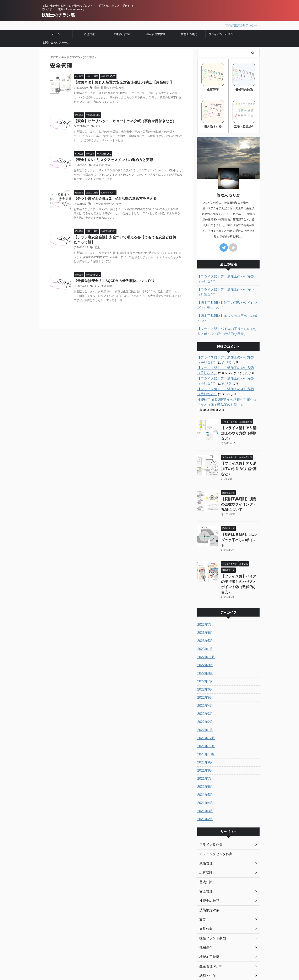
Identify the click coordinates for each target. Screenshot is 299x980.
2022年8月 (204, 630)
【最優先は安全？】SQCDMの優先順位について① (112, 283)
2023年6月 (204, 589)
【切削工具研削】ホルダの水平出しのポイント (228, 314)
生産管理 (106, 288)
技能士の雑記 (189, 34)
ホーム (56, 34)
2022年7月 (204, 638)
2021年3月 (204, 767)
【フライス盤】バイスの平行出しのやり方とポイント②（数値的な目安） (228, 325)
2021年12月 (205, 694)
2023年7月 (204, 581)
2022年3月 (204, 670)
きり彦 (212, 356)
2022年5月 (204, 654)
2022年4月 (204, 662)
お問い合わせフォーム (56, 42)
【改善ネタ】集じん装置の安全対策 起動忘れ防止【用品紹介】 (121, 82)
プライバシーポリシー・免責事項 (129, 954)
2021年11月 (205, 703)
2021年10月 (205, 711)
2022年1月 (204, 686)
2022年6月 (204, 646)
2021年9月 (204, 719)
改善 (119, 87)
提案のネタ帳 (108, 87)
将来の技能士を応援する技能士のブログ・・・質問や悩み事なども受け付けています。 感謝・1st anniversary (70, 957)
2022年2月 (204, 678)
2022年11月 (205, 613)
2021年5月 (204, 751)
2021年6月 (204, 743)
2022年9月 (204, 622)
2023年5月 (204, 597)
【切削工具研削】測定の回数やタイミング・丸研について (228, 304)
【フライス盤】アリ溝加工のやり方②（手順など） (228, 277)
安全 (97, 87)
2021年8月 (204, 727)
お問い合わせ (115, 960)
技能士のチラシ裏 (58, 15)
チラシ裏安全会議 (103, 205)
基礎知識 (89, 34)
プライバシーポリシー (222, 34)
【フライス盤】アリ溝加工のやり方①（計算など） (228, 291)
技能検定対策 (123, 34)
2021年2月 (204, 776)
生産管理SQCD (156, 34)
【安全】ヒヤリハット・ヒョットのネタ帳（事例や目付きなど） (122, 121)
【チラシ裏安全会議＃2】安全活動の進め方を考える (113, 199)
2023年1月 (204, 605)
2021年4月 (204, 759)
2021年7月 (204, 735)
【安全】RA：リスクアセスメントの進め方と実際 (111, 160)
